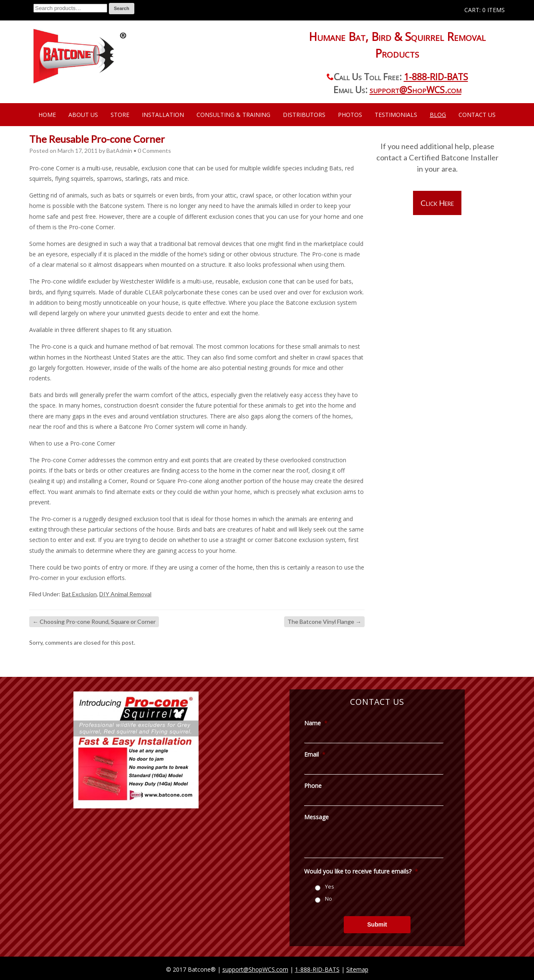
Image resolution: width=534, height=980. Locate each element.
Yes (329, 887)
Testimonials (396, 115)
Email (315, 755)
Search (122, 8)
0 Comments (154, 151)
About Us (83, 115)
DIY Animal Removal (125, 594)
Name (316, 723)
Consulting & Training (233, 115)
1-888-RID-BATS (436, 77)
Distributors (304, 115)
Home (47, 115)
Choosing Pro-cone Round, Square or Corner (94, 622)
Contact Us (477, 115)
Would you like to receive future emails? (361, 871)
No (329, 899)
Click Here (437, 203)
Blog (438, 115)
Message (316, 817)
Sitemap (357, 969)
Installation (163, 115)
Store (120, 115)
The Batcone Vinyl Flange (324, 622)
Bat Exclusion (79, 594)
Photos (350, 115)
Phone (313, 786)
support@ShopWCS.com (416, 90)
